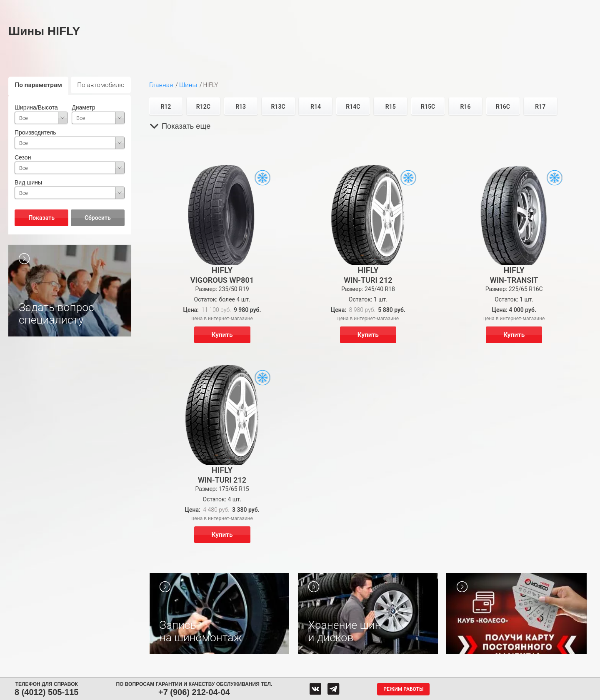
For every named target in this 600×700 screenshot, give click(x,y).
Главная (161, 85)
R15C (428, 107)
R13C (278, 107)
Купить (222, 335)
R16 (466, 107)
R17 (540, 107)
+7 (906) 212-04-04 (194, 692)
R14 (316, 107)
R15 (391, 107)
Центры (301, 7)
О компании (399, 7)
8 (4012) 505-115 (46, 692)
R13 (241, 107)
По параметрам (38, 85)
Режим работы (403, 689)
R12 (166, 107)
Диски (163, 7)
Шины (124, 7)
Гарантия (449, 7)
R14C (353, 107)
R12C (203, 107)
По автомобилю (101, 85)
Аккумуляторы (211, 7)
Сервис (259, 7)
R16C (503, 107)
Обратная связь (347, 7)
